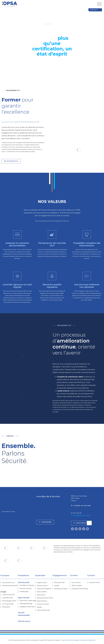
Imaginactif (65, 640)
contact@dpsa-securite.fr (81, 515)
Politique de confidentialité (88, 640)
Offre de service (24, 621)
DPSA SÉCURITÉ (48, 24)
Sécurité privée (24, 582)
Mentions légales (74, 640)
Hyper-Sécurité (24, 598)
